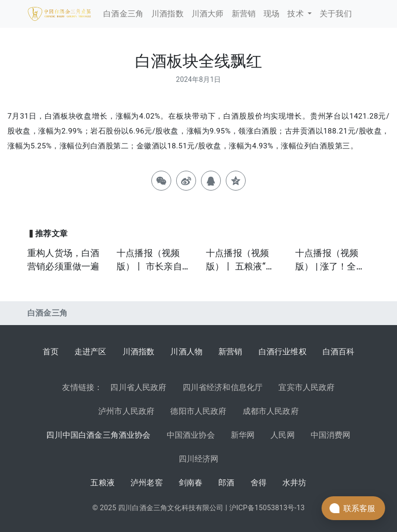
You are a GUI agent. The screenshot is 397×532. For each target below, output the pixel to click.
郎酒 (226, 483)
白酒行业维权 (283, 352)
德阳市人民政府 (198, 411)
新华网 (243, 435)
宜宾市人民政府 (306, 387)
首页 (51, 352)
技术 (297, 14)
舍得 (259, 483)
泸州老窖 (147, 483)
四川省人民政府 (138, 387)
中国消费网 (331, 435)
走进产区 (91, 352)
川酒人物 (186, 352)
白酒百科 (339, 352)
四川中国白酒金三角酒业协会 (98, 435)
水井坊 (295, 483)
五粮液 (102, 483)
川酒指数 (139, 352)
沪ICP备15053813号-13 (267, 508)
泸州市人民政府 (126, 411)
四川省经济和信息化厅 (223, 387)
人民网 (283, 435)
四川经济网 (199, 459)
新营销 (231, 352)
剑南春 (191, 483)
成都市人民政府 (271, 411)
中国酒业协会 (191, 435)
